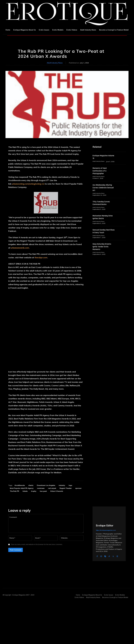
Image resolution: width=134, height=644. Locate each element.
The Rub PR (14, 531)
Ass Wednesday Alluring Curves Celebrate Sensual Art (104, 188)
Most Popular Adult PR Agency (22, 528)
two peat (43, 531)
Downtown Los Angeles (46, 525)
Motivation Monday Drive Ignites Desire (104, 218)
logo (70, 525)
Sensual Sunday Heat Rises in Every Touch (102, 232)
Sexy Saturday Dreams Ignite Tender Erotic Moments (103, 247)
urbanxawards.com (20, 248)
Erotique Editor (105, 565)
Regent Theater (66, 528)
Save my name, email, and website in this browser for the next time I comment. (37, 584)
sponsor (78, 528)
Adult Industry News (55, 63)
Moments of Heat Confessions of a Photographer (101, 171)
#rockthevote (20, 525)
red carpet (52, 528)
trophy (34, 531)
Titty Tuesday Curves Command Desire (102, 203)
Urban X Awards (57, 531)
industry (62, 525)
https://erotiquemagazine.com (106, 570)
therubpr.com (41, 257)
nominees (41, 528)
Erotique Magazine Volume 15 (101, 157)
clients (31, 525)
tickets (25, 531)
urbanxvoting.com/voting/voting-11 (28, 184)
